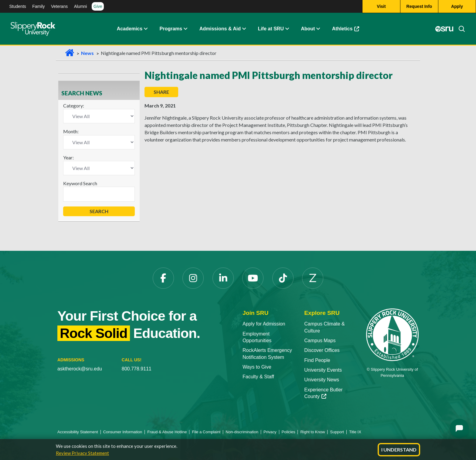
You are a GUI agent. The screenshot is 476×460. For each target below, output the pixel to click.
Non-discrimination (242, 432)
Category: (74, 106)
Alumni (81, 6)
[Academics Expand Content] (145, 29)
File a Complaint (206, 432)
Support (337, 432)
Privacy (270, 432)
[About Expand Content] (185, 29)
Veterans (59, 6)
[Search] (459, 29)
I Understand (399, 450)
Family (38, 6)
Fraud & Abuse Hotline (167, 432)
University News (322, 380)
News (87, 53)
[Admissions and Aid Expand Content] (244, 29)
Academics (130, 29)
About (308, 29)
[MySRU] (444, 29)
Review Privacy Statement (82, 453)
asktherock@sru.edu (80, 369)
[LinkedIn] (223, 278)
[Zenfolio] (313, 278)
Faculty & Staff (258, 377)
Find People (317, 360)
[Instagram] (193, 278)
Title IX (355, 432)
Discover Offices (322, 350)
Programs (171, 29)
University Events (323, 370)
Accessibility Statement (78, 432)
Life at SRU (271, 29)
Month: (71, 131)
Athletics (346, 29)
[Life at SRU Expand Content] (287, 29)
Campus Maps (320, 341)
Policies (289, 432)
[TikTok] (283, 278)
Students (18, 6)
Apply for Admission (264, 324)
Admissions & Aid (220, 29)
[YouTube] (253, 278)
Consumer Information (123, 432)
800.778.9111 (137, 369)
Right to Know (313, 432)
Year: (68, 157)
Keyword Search (80, 183)
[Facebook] (163, 278)
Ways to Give (257, 367)
